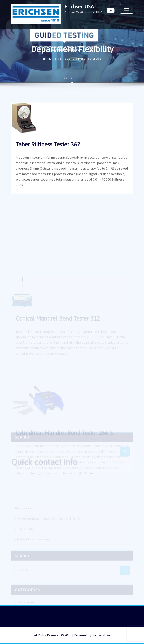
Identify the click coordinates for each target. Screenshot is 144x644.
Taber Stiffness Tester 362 (82, 59)
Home (52, 59)
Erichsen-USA (101, 635)
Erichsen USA (79, 7)
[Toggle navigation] (127, 9)
